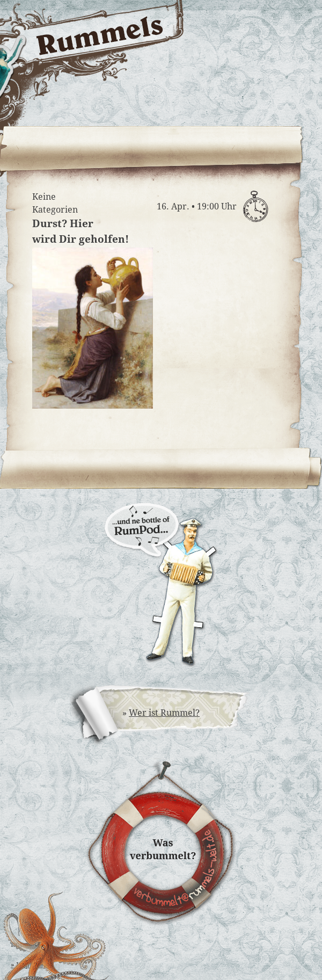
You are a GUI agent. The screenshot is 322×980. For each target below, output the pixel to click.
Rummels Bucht (259, 63)
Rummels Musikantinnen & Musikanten (259, 100)
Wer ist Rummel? (164, 713)
